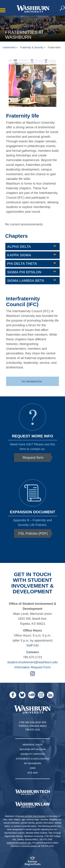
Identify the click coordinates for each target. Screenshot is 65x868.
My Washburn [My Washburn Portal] (33, 763)
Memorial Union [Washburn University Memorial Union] (33, 745)
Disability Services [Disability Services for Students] (33, 754)
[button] (62, 8)
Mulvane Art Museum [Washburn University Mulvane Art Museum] (33, 749)
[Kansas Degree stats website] (32, 862)
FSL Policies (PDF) (33, 533)
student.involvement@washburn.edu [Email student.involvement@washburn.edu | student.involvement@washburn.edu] (32, 662)
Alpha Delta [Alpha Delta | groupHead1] (19, 247)
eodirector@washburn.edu (19, 843)
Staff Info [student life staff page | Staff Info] (33, 645)
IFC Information (32, 382)
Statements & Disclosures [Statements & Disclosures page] (33, 759)
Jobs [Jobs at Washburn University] (33, 768)
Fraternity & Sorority (32, 47)
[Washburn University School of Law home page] (32, 805)
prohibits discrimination (35, 816)
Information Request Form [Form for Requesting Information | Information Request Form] (32, 667)
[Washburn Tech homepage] (32, 792)
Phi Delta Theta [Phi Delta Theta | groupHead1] (22, 264)
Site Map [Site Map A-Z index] (33, 773)
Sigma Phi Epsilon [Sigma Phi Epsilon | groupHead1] (24, 272)
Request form (33, 458)
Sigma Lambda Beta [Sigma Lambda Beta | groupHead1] (26, 281)
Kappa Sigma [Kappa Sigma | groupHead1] (19, 255)
